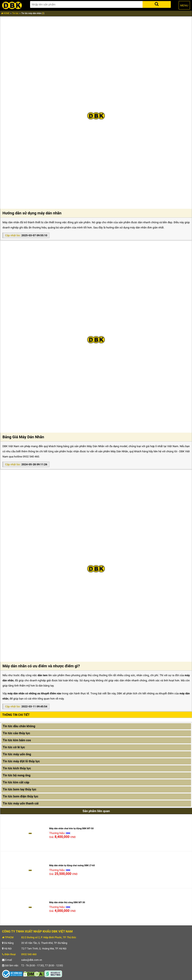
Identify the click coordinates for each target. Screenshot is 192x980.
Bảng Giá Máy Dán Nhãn (23, 437)
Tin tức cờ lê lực (14, 747)
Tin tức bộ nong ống (17, 775)
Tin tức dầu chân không (19, 726)
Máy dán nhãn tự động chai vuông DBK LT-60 (72, 865)
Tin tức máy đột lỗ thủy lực (21, 761)
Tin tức (15, 13)
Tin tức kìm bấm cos (17, 740)
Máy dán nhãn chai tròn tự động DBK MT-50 (71, 829)
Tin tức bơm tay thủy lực (19, 789)
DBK (68, 833)
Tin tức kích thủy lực (17, 768)
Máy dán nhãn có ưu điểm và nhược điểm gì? (41, 666)
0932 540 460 (29, 954)
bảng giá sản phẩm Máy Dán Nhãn (84, 446)
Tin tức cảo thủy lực (16, 733)
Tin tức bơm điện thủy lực (20, 796)
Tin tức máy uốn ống (17, 754)
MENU (184, 5)
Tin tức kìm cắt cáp (16, 782)
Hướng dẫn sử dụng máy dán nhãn (32, 213)
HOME (5, 13)
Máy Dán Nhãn (119, 451)
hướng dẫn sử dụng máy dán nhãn (126, 227)
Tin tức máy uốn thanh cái (21, 803)
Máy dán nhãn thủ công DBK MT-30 (67, 902)
